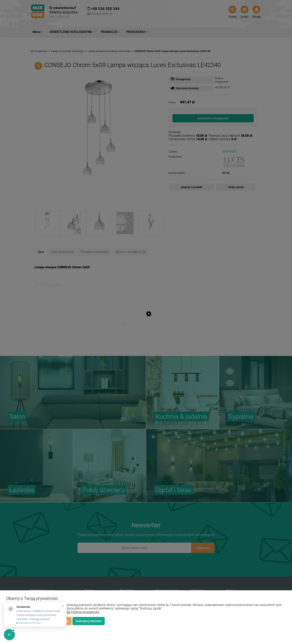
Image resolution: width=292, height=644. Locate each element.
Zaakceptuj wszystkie (89, 621)
